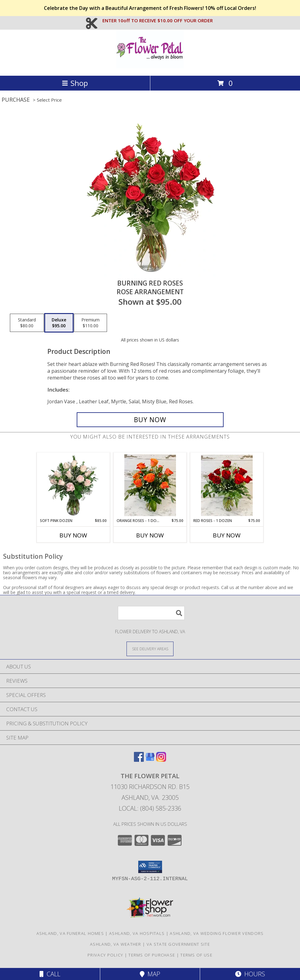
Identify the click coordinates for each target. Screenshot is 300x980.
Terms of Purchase (152, 955)
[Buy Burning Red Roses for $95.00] (150, 420)
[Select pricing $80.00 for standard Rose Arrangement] (27, 323)
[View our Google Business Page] (150, 760)
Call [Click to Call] (50, 974)
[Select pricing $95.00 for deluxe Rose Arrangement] (59, 323)
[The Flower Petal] (150, 67)
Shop (75, 83)
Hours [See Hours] (250, 974)
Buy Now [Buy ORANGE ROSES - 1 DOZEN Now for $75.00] (150, 535)
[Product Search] (151, 613)
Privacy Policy (105, 955)
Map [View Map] (150, 974)
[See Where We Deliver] (150, 649)
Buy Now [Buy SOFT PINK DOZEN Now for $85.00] (73, 535)
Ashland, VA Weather (116, 944)
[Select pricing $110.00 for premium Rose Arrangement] (90, 323)
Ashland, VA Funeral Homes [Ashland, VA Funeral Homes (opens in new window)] (70, 933)
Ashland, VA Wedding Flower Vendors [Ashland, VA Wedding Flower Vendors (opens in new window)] (217, 933)
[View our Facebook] (139, 760)
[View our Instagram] (161, 760)
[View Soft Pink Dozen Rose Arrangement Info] (73, 485)
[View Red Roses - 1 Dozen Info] (227, 485)
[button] (150, 867)
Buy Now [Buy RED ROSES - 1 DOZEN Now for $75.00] (227, 535)
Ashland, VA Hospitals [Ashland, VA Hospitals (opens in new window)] (137, 933)
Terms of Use (196, 955)
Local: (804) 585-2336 (150, 808)
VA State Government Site (178, 944)
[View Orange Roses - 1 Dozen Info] (150, 485)
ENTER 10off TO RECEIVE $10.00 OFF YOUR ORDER (158, 20)
